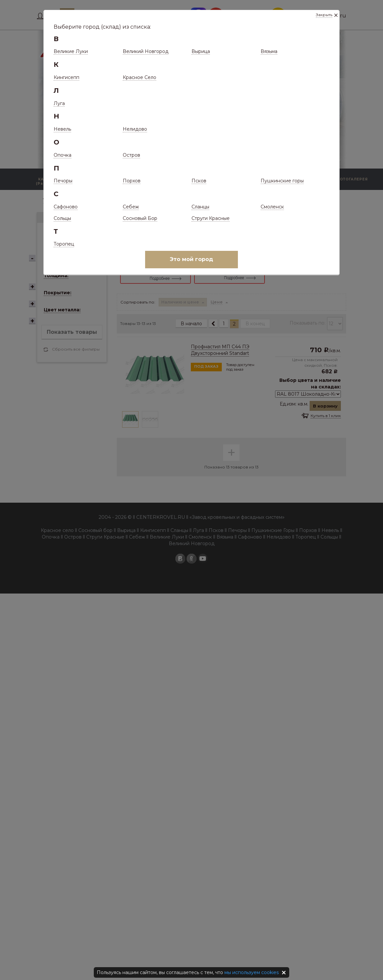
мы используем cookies (252, 972)
